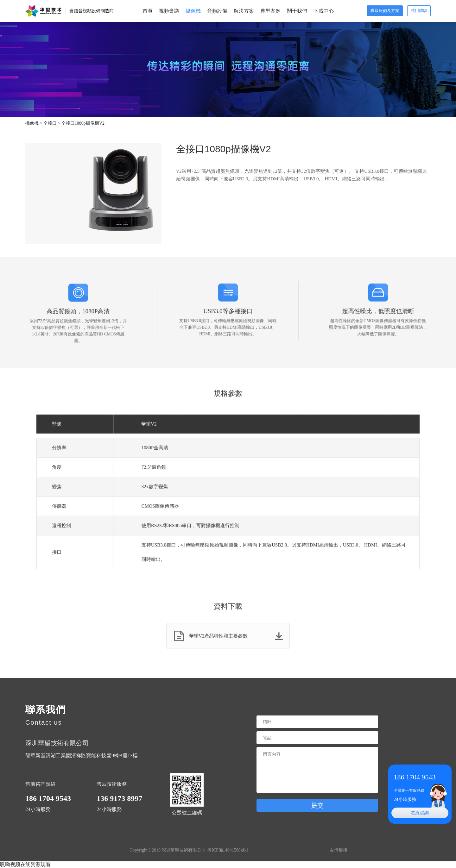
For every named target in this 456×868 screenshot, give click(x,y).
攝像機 (193, 11)
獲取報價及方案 (385, 11)
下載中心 (324, 11)
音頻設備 (217, 11)
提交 (317, 805)
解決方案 (244, 11)
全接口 (50, 123)
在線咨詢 (420, 813)
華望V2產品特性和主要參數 (228, 636)
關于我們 (297, 11)
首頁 (148, 11)
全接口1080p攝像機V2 (83, 123)
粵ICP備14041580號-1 (228, 850)
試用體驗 (419, 11)
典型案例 (270, 11)
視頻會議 (169, 11)
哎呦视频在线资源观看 (25, 864)
